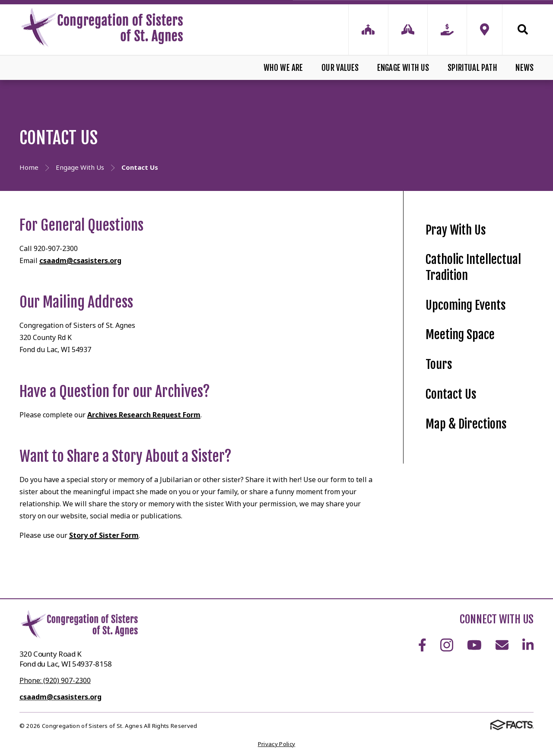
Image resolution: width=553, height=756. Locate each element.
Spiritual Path (472, 68)
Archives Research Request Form (144, 415)
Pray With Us (456, 230)
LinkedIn (528, 645)
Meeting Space (460, 335)
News (524, 68)
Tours (439, 364)
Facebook (422, 645)
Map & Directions (466, 424)
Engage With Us (403, 68)
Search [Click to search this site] (523, 29)
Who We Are (283, 68)
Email (502, 645)
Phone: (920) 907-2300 (55, 680)
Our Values (340, 68)
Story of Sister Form (104, 535)
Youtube (474, 645)
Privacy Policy (277, 744)
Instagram (447, 645)
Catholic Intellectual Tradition (473, 267)
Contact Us (451, 394)
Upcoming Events (466, 305)
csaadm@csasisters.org (80, 260)
